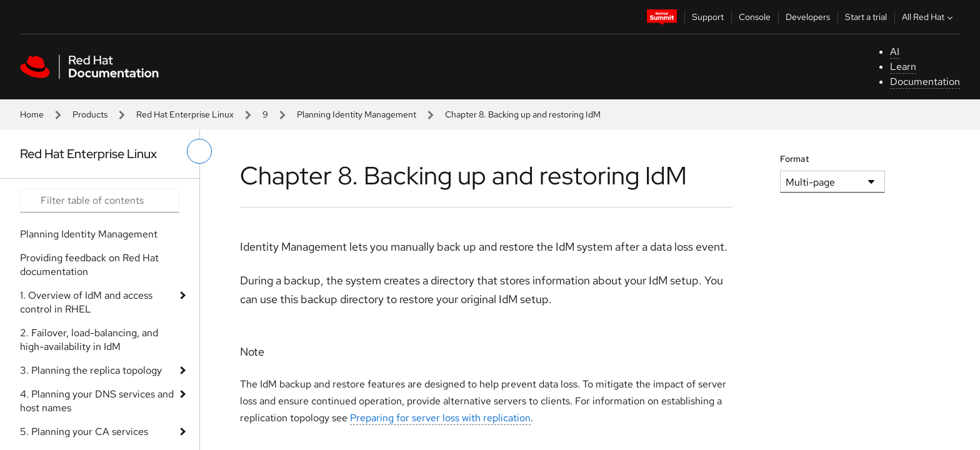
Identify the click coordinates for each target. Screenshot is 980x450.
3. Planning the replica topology (91, 370)
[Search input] (100, 201)
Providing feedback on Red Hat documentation (89, 265)
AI (895, 52)
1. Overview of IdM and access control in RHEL (86, 302)
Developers (808, 17)
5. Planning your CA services (84, 432)
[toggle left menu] (199, 151)
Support (708, 17)
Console (755, 17)
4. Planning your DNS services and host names (97, 401)
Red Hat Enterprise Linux (185, 114)
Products (90, 114)
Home (32, 114)
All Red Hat (929, 17)
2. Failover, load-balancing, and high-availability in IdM (89, 340)
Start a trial (866, 17)
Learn (903, 67)
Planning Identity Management (357, 114)
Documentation (925, 82)
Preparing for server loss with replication (440, 418)
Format (795, 159)
